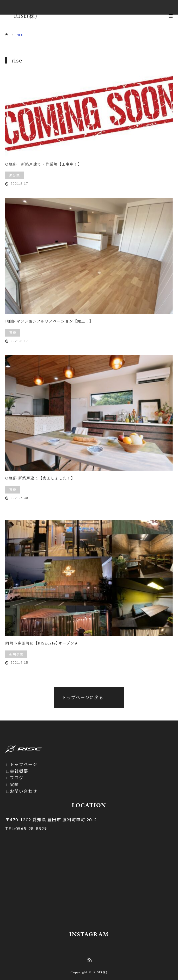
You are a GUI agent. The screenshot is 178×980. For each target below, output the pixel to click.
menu (171, 16)
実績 (13, 333)
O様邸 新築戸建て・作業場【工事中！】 (44, 164)
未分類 (14, 175)
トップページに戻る (83, 697)
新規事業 (16, 654)
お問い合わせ (24, 791)
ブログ (17, 778)
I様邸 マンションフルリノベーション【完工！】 (49, 321)
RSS (89, 959)
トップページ (24, 764)
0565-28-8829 (26, 828)
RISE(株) (101, 972)
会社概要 (19, 771)
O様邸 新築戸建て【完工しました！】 (40, 478)
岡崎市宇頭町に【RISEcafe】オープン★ (42, 643)
